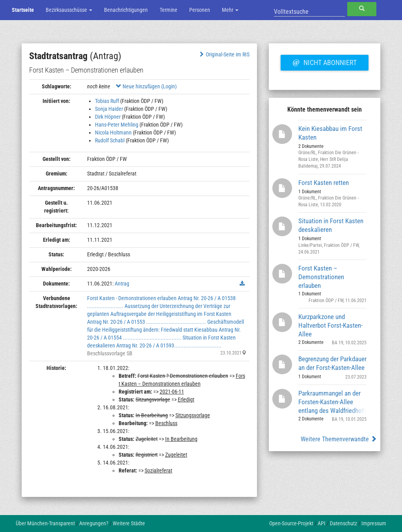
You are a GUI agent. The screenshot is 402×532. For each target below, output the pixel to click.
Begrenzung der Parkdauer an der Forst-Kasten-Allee (332, 363)
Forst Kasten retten (324, 183)
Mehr (230, 10)
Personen (200, 10)
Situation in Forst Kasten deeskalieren (331, 225)
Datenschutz (343, 523)
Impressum (374, 523)
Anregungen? (94, 523)
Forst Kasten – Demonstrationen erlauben (321, 277)
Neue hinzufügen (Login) (146, 86)
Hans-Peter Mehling (117, 125)
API (322, 523)
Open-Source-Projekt (291, 523)
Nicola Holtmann (113, 133)
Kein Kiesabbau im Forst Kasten (330, 133)
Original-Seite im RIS (224, 54)
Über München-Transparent (45, 523)
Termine (168, 10)
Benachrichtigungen (126, 10)
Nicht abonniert (324, 62)
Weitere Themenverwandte (339, 439)
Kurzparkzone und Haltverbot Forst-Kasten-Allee (330, 325)
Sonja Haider (109, 109)
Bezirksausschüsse (69, 10)
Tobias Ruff (107, 101)
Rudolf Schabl (110, 140)
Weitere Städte (129, 523)
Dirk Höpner (108, 117)
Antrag (122, 284)
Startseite (23, 10)
